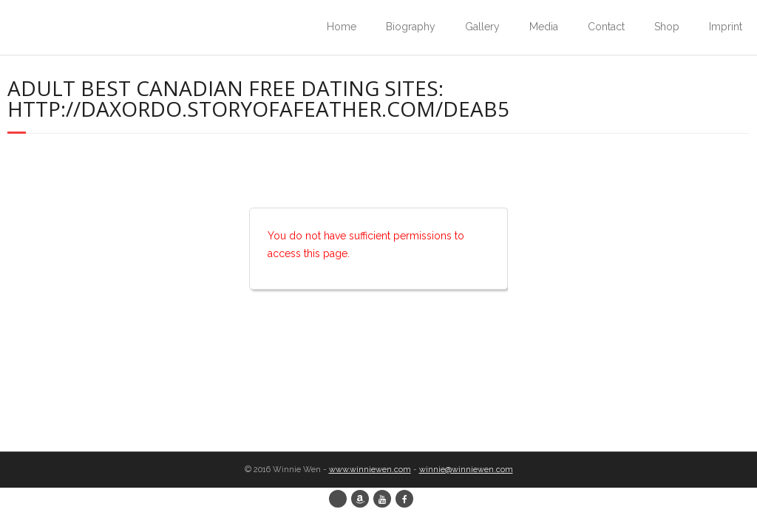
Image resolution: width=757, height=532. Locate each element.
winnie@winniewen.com (466, 470)
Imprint (726, 27)
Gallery (482, 27)
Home (342, 27)
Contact (606, 27)
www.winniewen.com (370, 470)
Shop (667, 27)
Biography (411, 27)
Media (544, 27)
